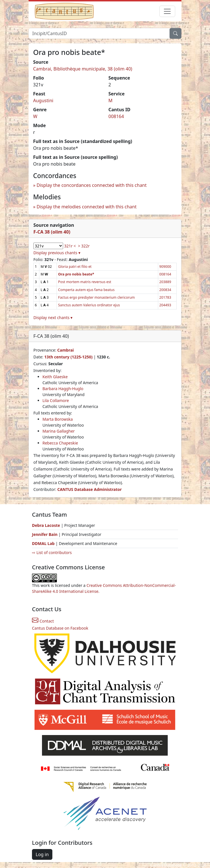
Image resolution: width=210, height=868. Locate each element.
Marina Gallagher (59, 431)
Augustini (43, 101)
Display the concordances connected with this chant (92, 185)
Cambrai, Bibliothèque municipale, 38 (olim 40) (83, 69)
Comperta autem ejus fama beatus (86, 290)
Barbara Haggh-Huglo (63, 389)
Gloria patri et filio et (75, 267)
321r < (70, 246)
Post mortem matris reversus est (85, 282)
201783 (165, 297)
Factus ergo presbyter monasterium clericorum (96, 297)
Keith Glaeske (55, 377)
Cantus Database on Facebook (60, 628)
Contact (43, 621)
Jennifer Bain (45, 534)
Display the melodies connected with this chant (86, 207)
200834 (165, 290)
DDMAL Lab (43, 543)
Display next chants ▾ (53, 318)
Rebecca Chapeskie (60, 443)
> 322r (84, 246)
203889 (165, 282)
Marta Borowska (58, 419)
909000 (165, 267)
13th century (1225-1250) (68, 357)
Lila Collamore (56, 400)
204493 (165, 305)
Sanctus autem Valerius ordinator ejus (89, 305)
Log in (42, 854)
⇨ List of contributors (52, 552)
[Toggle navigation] (167, 11)
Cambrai (65, 350)
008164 (116, 116)
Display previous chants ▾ (57, 253)
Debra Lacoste (46, 525)
